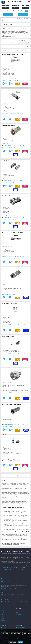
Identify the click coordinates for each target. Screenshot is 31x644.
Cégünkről (15, 8)
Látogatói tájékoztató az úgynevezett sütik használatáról (14, 572)
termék (23, 14)
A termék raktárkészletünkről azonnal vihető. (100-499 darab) (14, 325)
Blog (25, 5)
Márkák (6, 8)
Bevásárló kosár (19, 615)
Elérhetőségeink (25, 8)
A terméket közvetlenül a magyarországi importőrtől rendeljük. (13, 78)
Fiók (17, 613)
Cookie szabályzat (21, 635)
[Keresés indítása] (26, 11)
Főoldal (6, 5)
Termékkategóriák (8, 14)
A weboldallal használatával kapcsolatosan (13, 570)
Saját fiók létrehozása (20, 611)
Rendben (20, 642)
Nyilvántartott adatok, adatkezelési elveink (13, 567)
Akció (2, 616)
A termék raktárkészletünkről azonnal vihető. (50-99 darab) (14, 145)
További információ (12, 642)
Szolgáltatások (16, 5)
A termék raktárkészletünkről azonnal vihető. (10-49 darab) (14, 217)
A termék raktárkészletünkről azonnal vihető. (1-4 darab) (13, 180)
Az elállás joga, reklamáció (10, 589)
